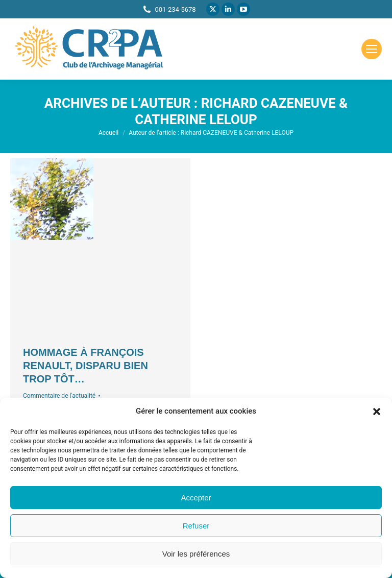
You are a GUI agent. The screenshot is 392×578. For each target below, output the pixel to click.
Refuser (196, 526)
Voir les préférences (196, 554)
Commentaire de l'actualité (59, 396)
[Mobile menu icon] (372, 49)
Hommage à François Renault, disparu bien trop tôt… (85, 366)
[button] (377, 412)
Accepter (196, 498)
